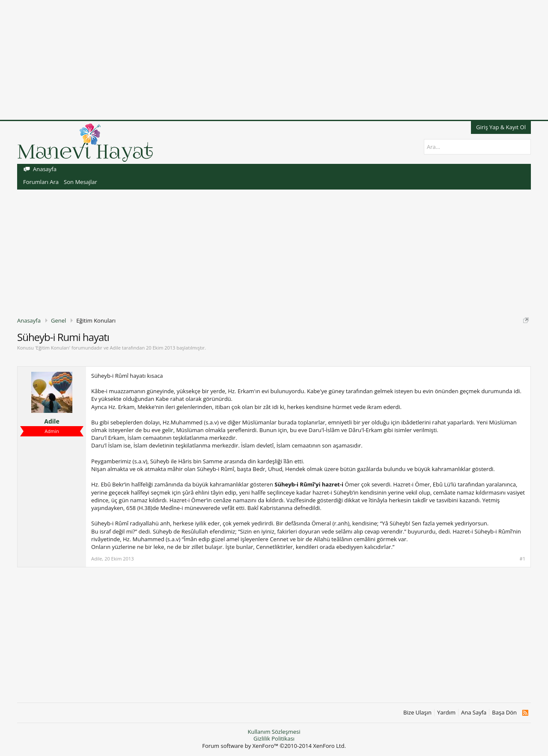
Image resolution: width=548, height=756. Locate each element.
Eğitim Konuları (53, 348)
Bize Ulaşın (417, 713)
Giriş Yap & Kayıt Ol (501, 127)
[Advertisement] (257, 60)
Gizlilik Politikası (274, 738)
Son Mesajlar (80, 182)
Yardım (446, 713)
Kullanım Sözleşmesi (274, 732)
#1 (523, 559)
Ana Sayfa (474, 713)
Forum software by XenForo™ (274, 746)
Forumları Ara (41, 182)
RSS (525, 713)
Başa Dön (504, 713)
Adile (115, 348)
